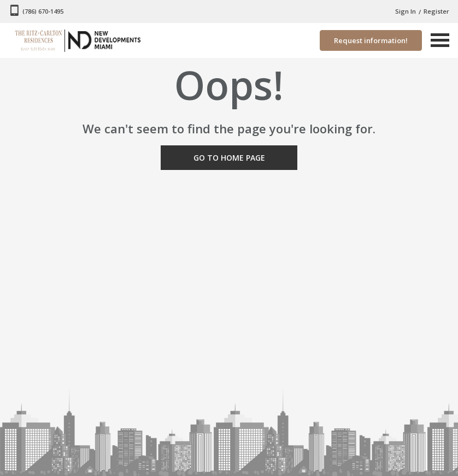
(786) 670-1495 (43, 11)
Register (436, 11)
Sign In (406, 11)
